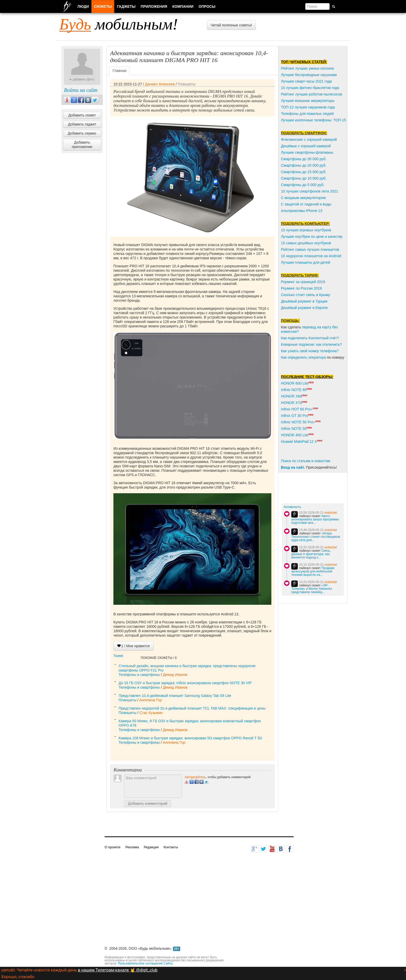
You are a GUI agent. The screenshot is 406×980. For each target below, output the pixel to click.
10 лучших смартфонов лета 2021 (310, 191)
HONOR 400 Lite (295, 435)
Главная (119, 71)
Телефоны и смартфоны (139, 675)
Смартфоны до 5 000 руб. (303, 185)
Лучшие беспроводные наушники (309, 75)
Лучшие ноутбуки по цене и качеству (312, 237)
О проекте (113, 847)
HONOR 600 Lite (295, 383)
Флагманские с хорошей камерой (309, 139)
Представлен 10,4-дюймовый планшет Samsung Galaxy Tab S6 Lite (175, 696)
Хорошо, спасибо (18, 977)
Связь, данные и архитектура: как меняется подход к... (311, 554)
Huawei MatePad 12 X (299, 441)
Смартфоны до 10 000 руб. (304, 178)
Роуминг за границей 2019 (303, 282)
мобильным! (119, 24)
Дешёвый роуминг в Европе (304, 308)
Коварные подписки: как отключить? (311, 344)
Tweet (118, 656)
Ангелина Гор (151, 700)
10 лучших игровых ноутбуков (306, 230)
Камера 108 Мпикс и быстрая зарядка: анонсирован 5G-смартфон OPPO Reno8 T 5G (190, 738)
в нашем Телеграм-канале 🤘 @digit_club (118, 970)
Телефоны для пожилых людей (307, 114)
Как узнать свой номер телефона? (310, 351)
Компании (183, 6)
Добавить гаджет (82, 124)
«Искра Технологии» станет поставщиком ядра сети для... (316, 537)
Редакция (151, 847)
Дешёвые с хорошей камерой (306, 146)
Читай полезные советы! (231, 25)
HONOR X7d (291, 403)
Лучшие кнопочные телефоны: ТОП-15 (313, 120)
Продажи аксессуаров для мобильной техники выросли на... (313, 571)
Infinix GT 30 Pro (295, 416)
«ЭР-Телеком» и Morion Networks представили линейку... (312, 589)
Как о (285, 357)
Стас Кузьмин (151, 713)
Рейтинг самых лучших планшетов (310, 249)
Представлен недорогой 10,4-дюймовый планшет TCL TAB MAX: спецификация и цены (192, 708)
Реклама (132, 847)
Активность (292, 507)
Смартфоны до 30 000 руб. (304, 159)
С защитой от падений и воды (306, 204)
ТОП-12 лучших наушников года (308, 107)
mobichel (331, 513)
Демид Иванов (175, 675)
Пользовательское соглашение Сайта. (146, 963)
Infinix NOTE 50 (294, 429)
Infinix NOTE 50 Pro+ (298, 422)
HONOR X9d (291, 396)
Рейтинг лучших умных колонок (307, 68)
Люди (83, 6)
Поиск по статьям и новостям (306, 461)
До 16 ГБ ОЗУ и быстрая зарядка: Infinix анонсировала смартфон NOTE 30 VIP (185, 683)
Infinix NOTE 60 (294, 390)
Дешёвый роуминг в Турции (304, 301)
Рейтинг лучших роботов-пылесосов (311, 94)
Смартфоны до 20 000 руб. (304, 165)
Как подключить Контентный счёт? (310, 338)
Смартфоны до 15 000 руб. (304, 172)
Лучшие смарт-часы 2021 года (306, 81)
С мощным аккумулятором (303, 198)
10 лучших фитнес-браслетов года (310, 88)
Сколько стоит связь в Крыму (306, 295)
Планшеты (187, 84)
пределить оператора (308, 357)
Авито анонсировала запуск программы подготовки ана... (315, 519)
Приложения (154, 6)
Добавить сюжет (82, 115)
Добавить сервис (82, 133)
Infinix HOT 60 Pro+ (297, 409)
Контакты (171, 847)
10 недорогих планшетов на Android (311, 256)
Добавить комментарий (148, 804)
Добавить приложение (82, 145)
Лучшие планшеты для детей (306, 262)
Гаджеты (126, 6)
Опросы (207, 6)
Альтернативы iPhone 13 (302, 211)
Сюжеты (103, 6)
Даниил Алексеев (160, 84)
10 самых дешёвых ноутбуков (306, 243)
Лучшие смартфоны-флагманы (307, 152)
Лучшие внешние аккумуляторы (308, 101)
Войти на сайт (81, 90)
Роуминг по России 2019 (301, 288)
